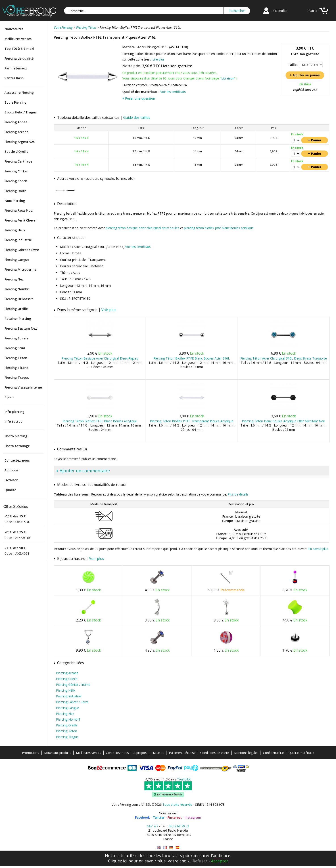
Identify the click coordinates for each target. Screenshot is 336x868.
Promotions (30, 753)
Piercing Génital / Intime (73, 685)
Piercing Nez (14, 279)
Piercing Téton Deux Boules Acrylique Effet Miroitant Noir (284, 421)
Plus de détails (238, 494)
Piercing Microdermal (21, 269)
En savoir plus (318, 549)
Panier (313, 11)
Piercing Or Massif (19, 299)
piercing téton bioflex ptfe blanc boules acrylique (219, 228)
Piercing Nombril (17, 289)
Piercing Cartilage (18, 161)
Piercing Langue (17, 260)
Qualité (10, 490)
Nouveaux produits (57, 753)
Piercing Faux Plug (19, 210)
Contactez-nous (17, 460)
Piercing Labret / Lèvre (22, 250)
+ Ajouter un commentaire (83, 471)
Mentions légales (246, 753)
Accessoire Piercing (19, 93)
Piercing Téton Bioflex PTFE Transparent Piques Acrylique (192, 421)
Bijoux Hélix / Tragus (21, 112)
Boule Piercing (15, 102)
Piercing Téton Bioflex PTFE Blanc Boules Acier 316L (192, 358)
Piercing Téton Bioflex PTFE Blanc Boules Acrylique (100, 421)
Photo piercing (16, 436)
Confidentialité (273, 753)
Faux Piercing (15, 201)
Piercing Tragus (17, 378)
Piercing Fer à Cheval (20, 220)
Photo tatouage (17, 446)
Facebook (142, 817)
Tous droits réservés (177, 804)
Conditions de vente (215, 753)
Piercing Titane (16, 368)
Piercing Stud (15, 348)
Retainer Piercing (18, 319)
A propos (11, 470)
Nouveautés (14, 29)
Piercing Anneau (17, 122)
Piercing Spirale (16, 338)
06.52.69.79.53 (179, 826)
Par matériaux (16, 68)
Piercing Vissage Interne (23, 387)
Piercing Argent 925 (20, 142)
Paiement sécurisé (182, 753)
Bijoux (9, 397)
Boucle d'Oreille (16, 152)
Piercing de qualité (19, 58)
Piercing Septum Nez (21, 328)
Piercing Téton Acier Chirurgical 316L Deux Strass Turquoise (284, 358)
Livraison (11, 480)
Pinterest (175, 817)
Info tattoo (14, 421)
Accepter (220, 861)
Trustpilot (184, 779)
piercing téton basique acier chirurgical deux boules (143, 228)
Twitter (159, 817)
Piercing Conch (16, 181)
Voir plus (109, 310)
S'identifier (280, 11)
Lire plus (159, 59)
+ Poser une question (139, 98)
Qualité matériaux (301, 753)
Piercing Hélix (15, 230)
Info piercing (14, 412)
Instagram (193, 817)
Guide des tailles (137, 117)
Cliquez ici (118, 861)
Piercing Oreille (16, 309)
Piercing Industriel (19, 240)
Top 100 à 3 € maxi (19, 49)
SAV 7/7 (152, 826)
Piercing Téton (16, 358)
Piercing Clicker (16, 171)
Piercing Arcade (16, 132)
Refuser (200, 861)
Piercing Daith (15, 191)
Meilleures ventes (18, 39)
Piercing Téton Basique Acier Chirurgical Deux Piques (100, 358)
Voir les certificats (173, 92)
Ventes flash (14, 78)
